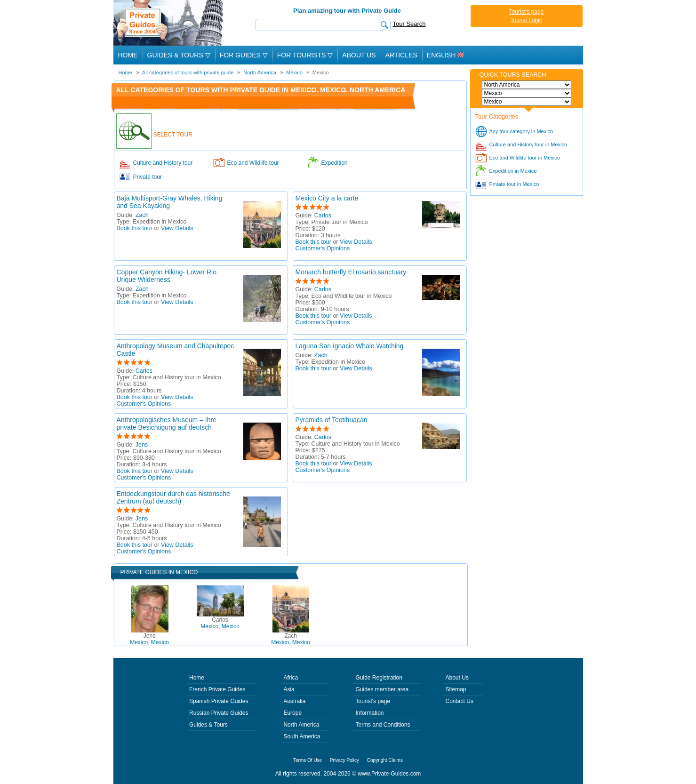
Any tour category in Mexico (521, 131)
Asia (289, 689)
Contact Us (460, 701)
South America (302, 736)
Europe (292, 713)
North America (301, 725)
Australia (294, 701)
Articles (401, 55)
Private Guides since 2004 (169, 23)
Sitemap (456, 689)
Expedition (335, 163)
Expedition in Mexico (513, 171)
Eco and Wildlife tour (253, 163)
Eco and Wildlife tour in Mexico (525, 158)
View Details (177, 228)
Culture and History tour (163, 163)
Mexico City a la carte (327, 198)
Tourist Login (526, 20)
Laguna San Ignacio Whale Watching (350, 346)
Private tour (148, 177)
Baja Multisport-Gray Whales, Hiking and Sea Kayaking (170, 202)
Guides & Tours (208, 725)
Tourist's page (527, 12)
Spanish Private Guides (219, 701)
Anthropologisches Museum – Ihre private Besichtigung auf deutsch (167, 424)
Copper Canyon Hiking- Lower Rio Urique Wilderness (167, 276)
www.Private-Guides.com (389, 774)
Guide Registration (379, 678)
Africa (291, 678)
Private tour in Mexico (514, 184)
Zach (142, 215)
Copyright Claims (385, 760)
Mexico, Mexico (149, 639)
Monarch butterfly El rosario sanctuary (351, 272)
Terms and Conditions (383, 725)
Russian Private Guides (219, 713)
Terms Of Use (308, 760)
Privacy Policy (344, 760)
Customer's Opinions (323, 248)
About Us (359, 55)
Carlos (323, 216)
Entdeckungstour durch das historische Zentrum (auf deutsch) (173, 497)
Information (369, 713)
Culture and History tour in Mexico (528, 144)
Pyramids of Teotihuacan (332, 420)
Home (128, 55)
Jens (142, 445)
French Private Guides (217, 689)
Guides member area (382, 689)
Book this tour (135, 228)
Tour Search (409, 24)
